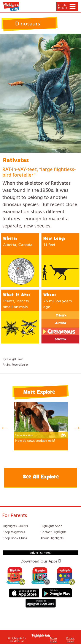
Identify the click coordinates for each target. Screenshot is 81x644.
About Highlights (52, 538)
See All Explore (41, 477)
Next (77, 427)
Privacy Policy (70, 640)
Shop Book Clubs (15, 538)
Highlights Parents (15, 526)
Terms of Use (53, 640)
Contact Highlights (53, 532)
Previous (4, 427)
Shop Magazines (14, 532)
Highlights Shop (51, 526)
